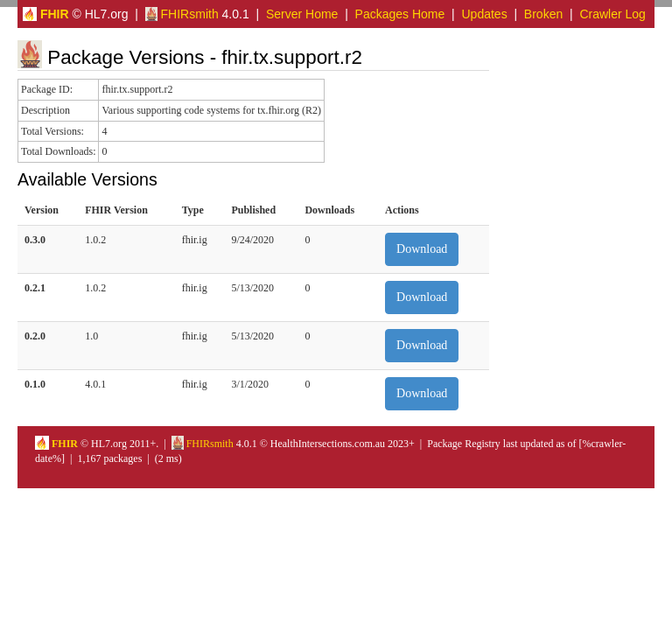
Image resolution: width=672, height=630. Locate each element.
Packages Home (400, 14)
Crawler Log (612, 14)
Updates (485, 14)
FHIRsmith (182, 14)
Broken (543, 14)
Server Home (302, 14)
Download (422, 249)
